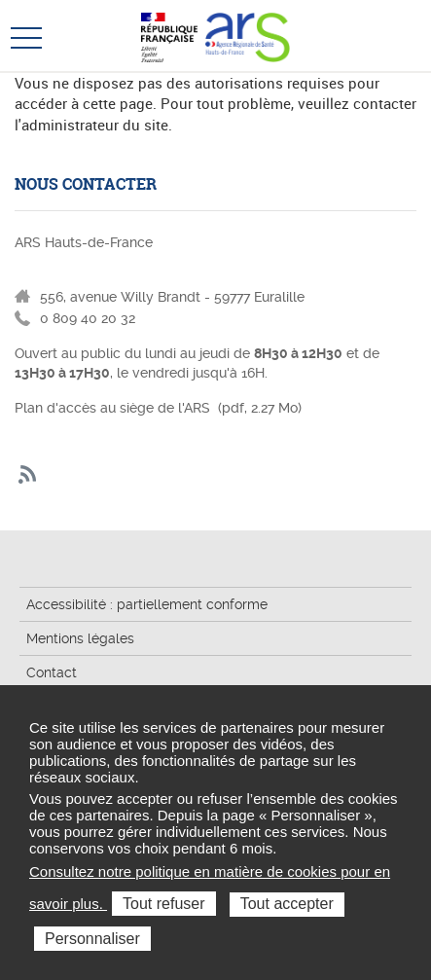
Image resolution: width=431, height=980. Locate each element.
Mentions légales (80, 638)
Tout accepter (287, 904)
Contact (52, 672)
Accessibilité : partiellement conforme (147, 604)
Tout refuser (163, 904)
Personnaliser (92, 939)
